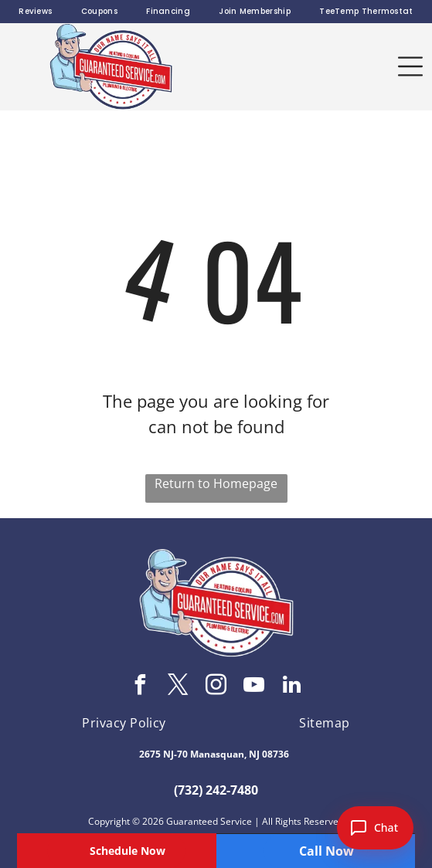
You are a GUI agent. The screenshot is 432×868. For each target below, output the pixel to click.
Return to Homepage (216, 483)
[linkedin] (292, 687)
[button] (410, 66)
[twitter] (179, 687)
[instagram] (216, 687)
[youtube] (254, 687)
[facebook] (141, 687)
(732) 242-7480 (216, 790)
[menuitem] (35, 12)
